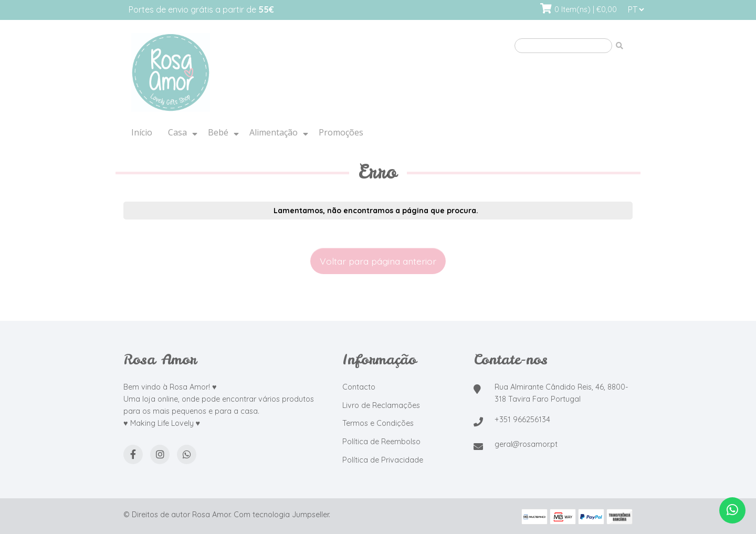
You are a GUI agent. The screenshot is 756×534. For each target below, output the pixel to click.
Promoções (341, 132)
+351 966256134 (522, 420)
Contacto (359, 387)
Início (142, 132)
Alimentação (274, 132)
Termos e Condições (378, 423)
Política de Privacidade (383, 460)
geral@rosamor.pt (526, 444)
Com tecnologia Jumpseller (281, 515)
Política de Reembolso (381, 442)
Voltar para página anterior (378, 261)
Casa (177, 132)
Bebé (218, 132)
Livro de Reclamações (381, 405)
